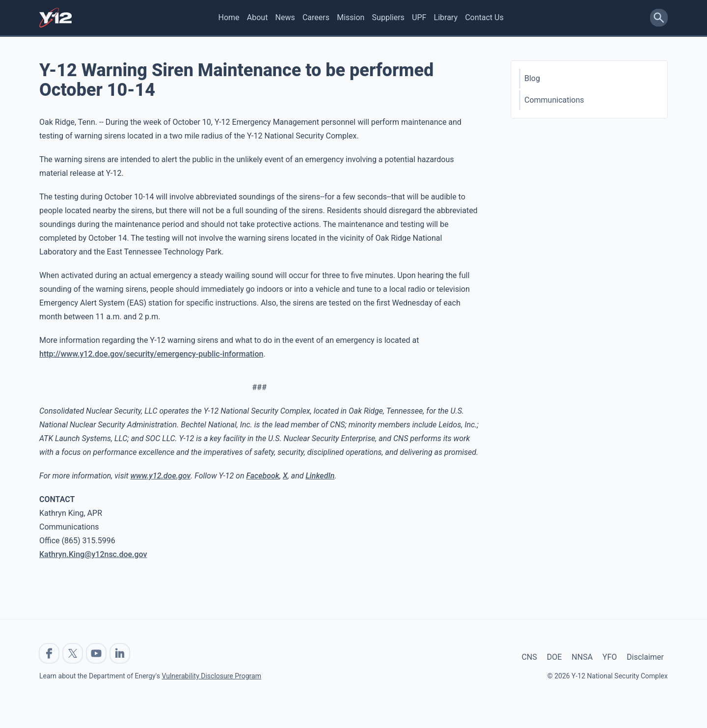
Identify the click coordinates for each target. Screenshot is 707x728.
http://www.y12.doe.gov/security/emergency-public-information (151, 354)
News (285, 17)
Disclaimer (645, 657)
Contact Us (484, 17)
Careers (316, 17)
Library (446, 17)
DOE (555, 657)
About (258, 17)
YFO (610, 657)
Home (229, 17)
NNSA (582, 657)
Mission (351, 17)
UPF (419, 17)
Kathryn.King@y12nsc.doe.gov (93, 554)
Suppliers (388, 17)
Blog (532, 78)
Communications (554, 100)
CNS (529, 657)
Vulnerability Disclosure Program (211, 676)
